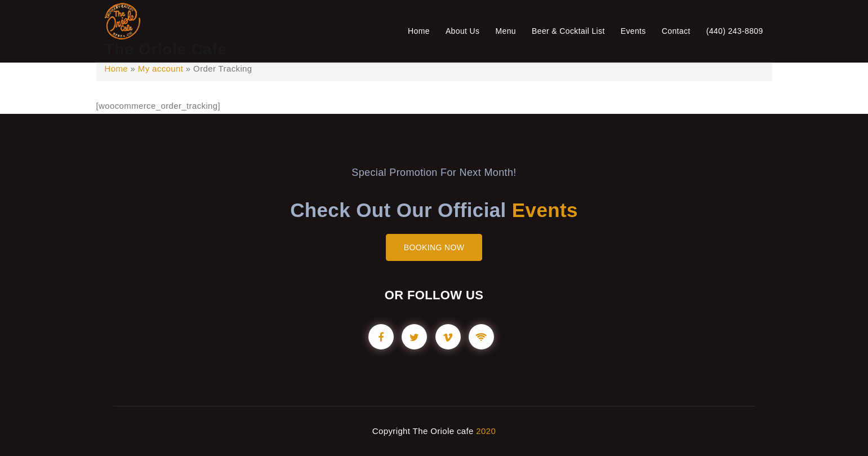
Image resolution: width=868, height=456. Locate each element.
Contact (676, 31)
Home (419, 31)
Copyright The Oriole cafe (423, 431)
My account (161, 68)
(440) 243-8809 (735, 31)
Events (633, 31)
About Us (463, 31)
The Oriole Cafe (166, 49)
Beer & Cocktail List (568, 31)
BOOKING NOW (434, 247)
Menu (506, 31)
